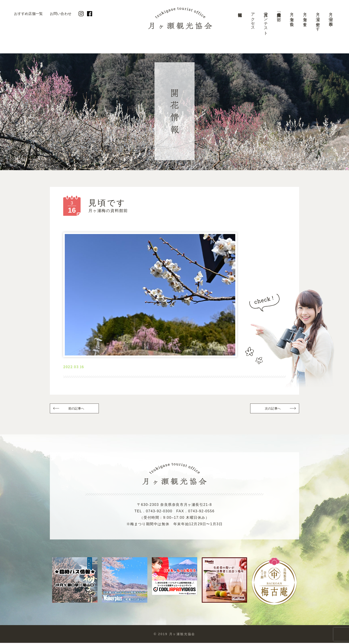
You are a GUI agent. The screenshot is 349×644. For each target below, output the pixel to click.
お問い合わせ (61, 14)
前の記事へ (77, 409)
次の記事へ (272, 409)
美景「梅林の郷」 (279, 12)
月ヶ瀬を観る (292, 17)
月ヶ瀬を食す (305, 17)
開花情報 (240, 23)
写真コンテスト (266, 22)
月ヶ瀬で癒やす (318, 19)
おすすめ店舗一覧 (28, 14)
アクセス (253, 19)
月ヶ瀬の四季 (331, 15)
